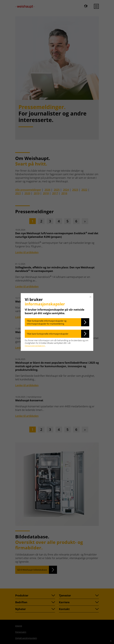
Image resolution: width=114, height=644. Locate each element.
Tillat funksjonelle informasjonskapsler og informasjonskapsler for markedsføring (47, 322)
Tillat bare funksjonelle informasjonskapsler (48, 334)
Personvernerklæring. (35, 346)
